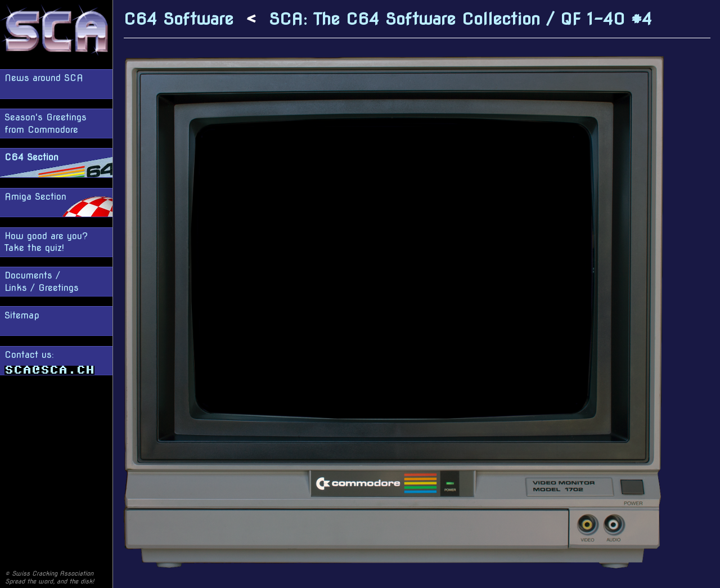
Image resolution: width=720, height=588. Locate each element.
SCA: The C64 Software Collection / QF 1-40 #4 (460, 19)
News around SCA (44, 78)
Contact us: (49, 362)
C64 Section (31, 157)
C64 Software (179, 19)
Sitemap (22, 315)
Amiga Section (35, 197)
